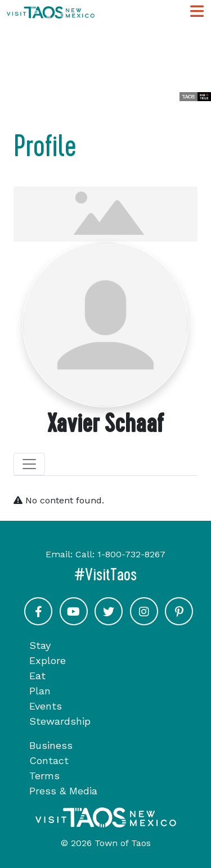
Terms (44, 776)
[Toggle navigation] (29, 464)
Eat (37, 676)
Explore (48, 660)
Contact (49, 760)
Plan (40, 691)
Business (51, 745)
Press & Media (63, 791)
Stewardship (60, 721)
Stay (40, 645)
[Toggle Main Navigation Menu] (197, 12)
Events (46, 706)
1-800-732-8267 (131, 554)
